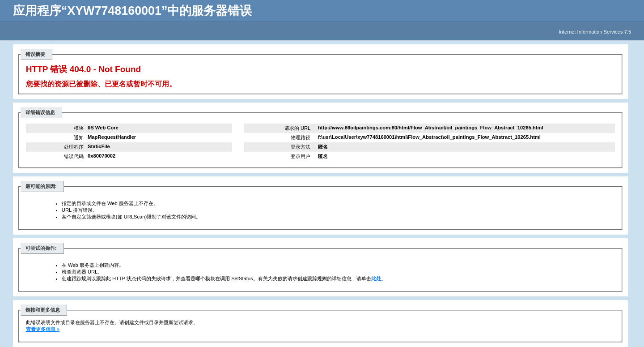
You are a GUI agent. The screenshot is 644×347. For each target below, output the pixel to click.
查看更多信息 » (43, 329)
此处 (376, 278)
